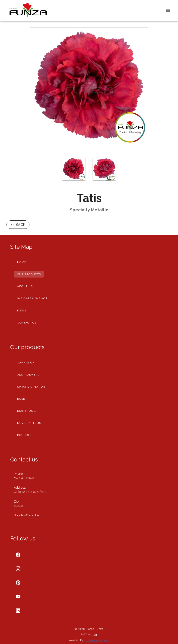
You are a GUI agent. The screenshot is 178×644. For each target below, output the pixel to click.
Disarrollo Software (98, 640)
